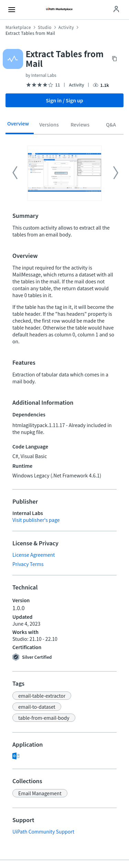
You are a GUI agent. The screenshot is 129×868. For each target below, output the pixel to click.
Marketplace (18, 27)
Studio (45, 27)
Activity (66, 27)
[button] (42, 696)
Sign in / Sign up (64, 100)
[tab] (18, 126)
